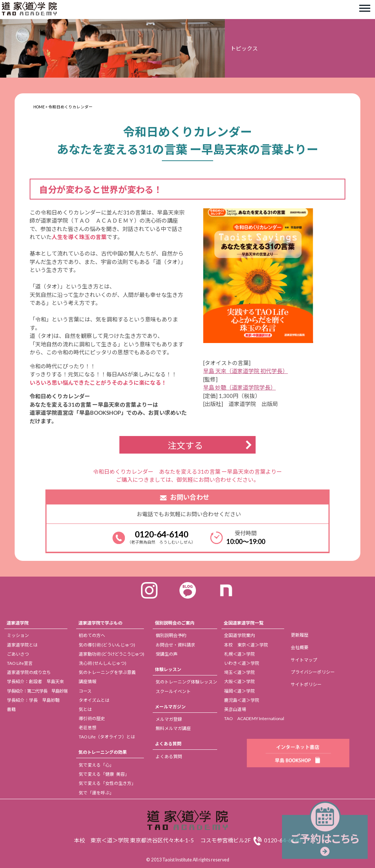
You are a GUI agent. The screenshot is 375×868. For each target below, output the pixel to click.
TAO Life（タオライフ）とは (107, 737)
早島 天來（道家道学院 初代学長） (246, 371)
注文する (185, 445)
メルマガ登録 (169, 719)
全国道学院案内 (240, 635)
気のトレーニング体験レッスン (186, 682)
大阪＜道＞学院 (240, 681)
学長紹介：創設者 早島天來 (36, 681)
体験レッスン (168, 669)
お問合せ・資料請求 (175, 645)
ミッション (18, 635)
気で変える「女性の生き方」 (107, 783)
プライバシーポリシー (313, 672)
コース (85, 691)
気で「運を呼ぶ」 (96, 793)
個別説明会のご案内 (175, 623)
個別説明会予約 (171, 635)
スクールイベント (173, 691)
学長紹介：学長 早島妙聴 (33, 700)
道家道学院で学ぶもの (100, 623)
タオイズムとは (94, 700)
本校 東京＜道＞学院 (246, 645)
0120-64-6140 (161, 534)
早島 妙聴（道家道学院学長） (240, 387)
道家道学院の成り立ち (29, 672)
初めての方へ (92, 635)
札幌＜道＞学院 (240, 654)
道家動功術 (111, 654)
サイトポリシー (306, 684)
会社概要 (300, 647)
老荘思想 (88, 728)
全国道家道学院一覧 (244, 623)
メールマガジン (170, 707)
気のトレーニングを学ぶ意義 (107, 672)
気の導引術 (107, 645)
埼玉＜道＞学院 (240, 672)
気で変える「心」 (96, 765)
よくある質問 (168, 744)
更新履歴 (300, 635)
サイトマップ (304, 660)
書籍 (11, 709)
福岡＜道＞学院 (240, 691)
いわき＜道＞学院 (242, 663)
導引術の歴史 (92, 718)
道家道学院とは (22, 645)
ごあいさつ (18, 654)
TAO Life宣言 (20, 663)
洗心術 (103, 663)
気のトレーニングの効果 (103, 752)
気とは (85, 709)
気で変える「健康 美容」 (104, 774)
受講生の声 (167, 654)
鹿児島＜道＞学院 (242, 700)
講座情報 (88, 681)
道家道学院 (18, 623)
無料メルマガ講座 (173, 728)
